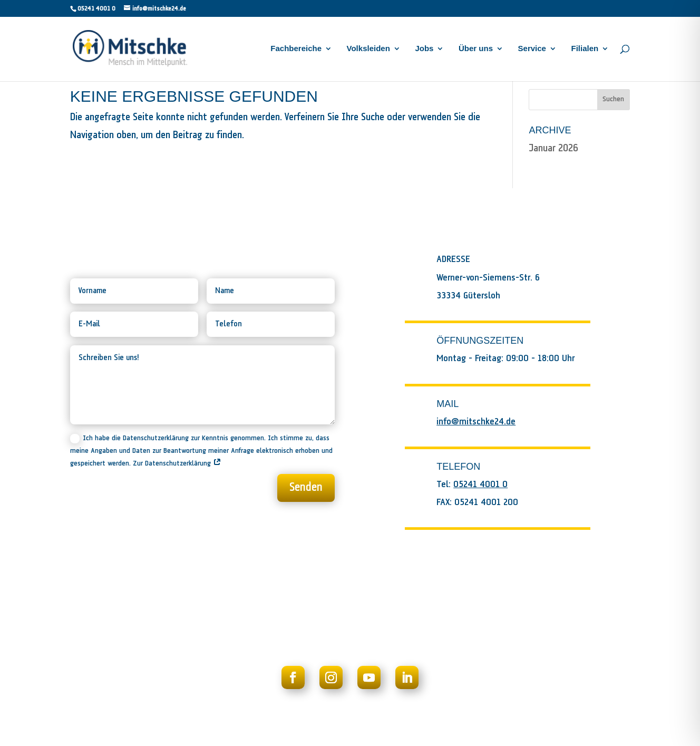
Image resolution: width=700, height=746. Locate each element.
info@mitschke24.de (476, 422)
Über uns (476, 49)
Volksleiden (368, 49)
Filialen (585, 49)
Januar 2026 (553, 148)
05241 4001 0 (96, 9)
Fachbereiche (296, 49)
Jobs (424, 49)
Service (532, 49)
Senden (306, 488)
